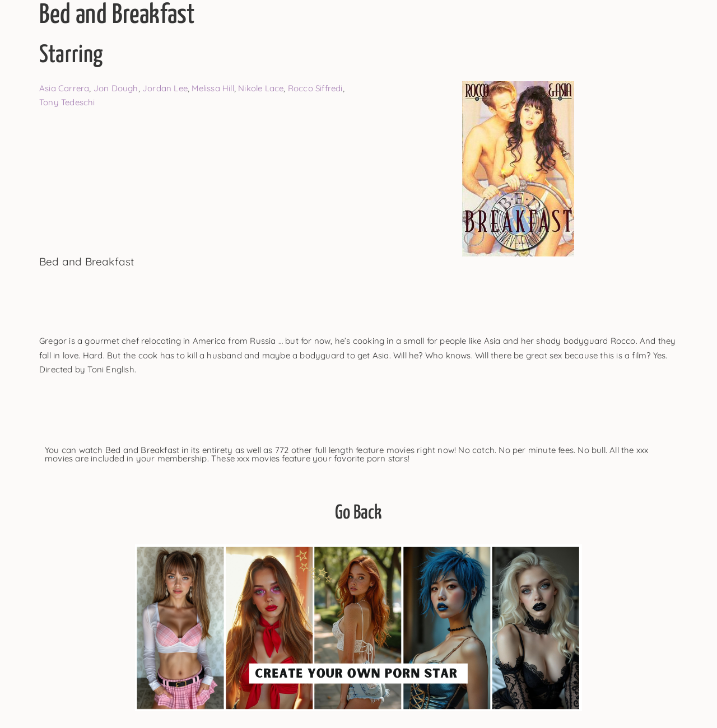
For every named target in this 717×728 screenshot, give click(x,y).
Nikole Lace (261, 88)
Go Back (358, 513)
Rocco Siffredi (315, 88)
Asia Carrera (64, 88)
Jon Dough (116, 88)
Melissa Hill (213, 88)
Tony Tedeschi (67, 102)
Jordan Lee (165, 88)
